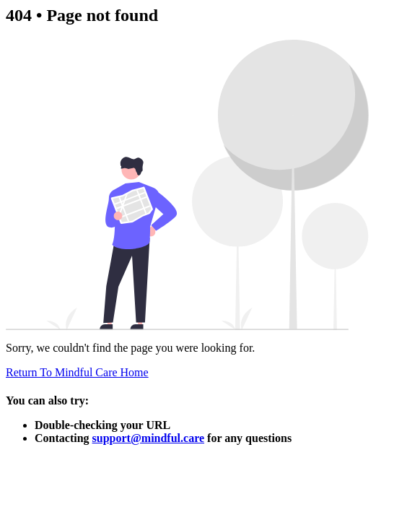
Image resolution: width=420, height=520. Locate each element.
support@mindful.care (149, 438)
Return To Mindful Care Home (77, 372)
